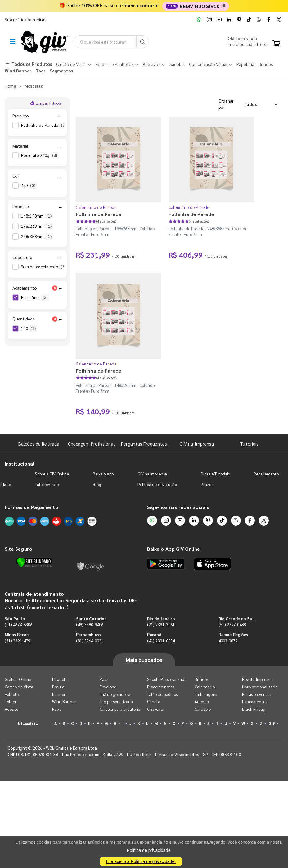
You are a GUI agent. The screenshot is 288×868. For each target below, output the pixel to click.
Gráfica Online (18, 680)
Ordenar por (226, 105)
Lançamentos (254, 702)
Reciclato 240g (40, 156)
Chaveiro (155, 710)
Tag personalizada (116, 702)
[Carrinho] (276, 44)
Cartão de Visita (19, 687)
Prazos (207, 485)
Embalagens (206, 695)
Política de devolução (157, 485)
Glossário (28, 724)
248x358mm (37, 237)
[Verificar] (34, 563)
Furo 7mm (35, 298)
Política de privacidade (149, 850)
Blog (97, 485)
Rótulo (58, 687)
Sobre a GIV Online (52, 474)
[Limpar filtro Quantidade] (55, 319)
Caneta (154, 702)
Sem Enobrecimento (44, 267)
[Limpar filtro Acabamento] (55, 288)
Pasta (105, 680)
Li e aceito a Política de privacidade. (141, 861)
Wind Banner (64, 702)
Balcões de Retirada (39, 444)
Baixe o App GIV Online (173, 549)
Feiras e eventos (256, 695)
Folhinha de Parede (44, 126)
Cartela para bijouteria (120, 710)
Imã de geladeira (115, 695)
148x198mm (37, 216)
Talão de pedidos (162, 695)
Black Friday (253, 710)
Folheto (12, 695)
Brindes (201, 680)
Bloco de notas (161, 687)
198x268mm (37, 227)
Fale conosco (47, 485)
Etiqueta (60, 680)
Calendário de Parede (96, 208)
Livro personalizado (260, 687)
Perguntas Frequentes (144, 444)
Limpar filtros (45, 103)
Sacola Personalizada (167, 680)
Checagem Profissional (91, 444)
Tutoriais (249, 444)
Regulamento (266, 474)
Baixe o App (103, 474)
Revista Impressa (257, 680)
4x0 (29, 186)
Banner (59, 695)
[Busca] (144, 42)
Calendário (205, 687)
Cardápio (203, 710)
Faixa (57, 710)
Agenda (202, 702)
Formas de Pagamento (31, 507)
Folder (11, 702)
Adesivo (11, 710)
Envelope (108, 687)
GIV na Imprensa (197, 444)
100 (29, 329)
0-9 (272, 724)
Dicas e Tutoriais (215, 474)
